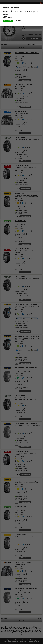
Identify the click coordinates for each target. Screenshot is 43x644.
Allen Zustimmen (8, 21)
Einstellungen (18, 21)
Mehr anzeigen (6, 14)
